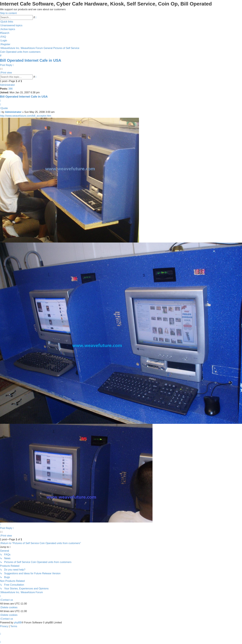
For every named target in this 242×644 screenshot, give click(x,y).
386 (10, 89)
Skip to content (8, 13)
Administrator (7, 85)
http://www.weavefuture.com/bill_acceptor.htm (26, 116)
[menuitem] (11, 25)
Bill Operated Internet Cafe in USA (31, 60)
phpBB (18, 623)
